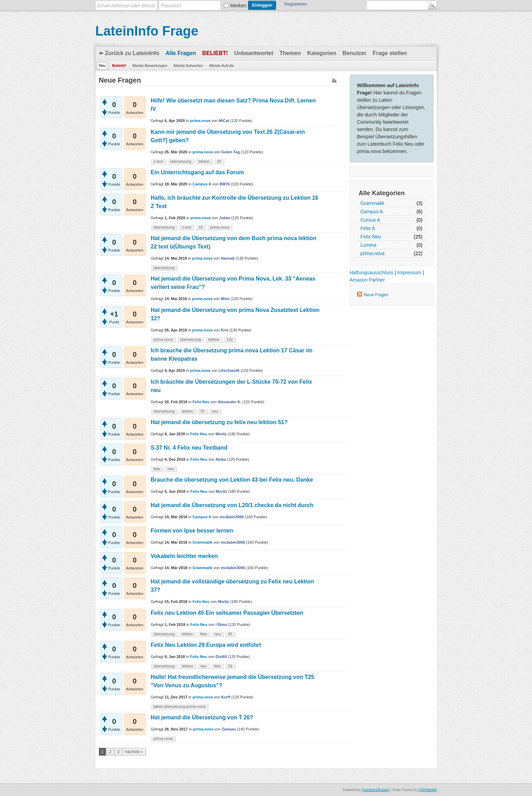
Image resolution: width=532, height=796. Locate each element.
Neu (102, 66)
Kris (225, 330)
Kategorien (322, 53)
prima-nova (220, 227)
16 (201, 227)
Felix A (368, 228)
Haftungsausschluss (372, 273)
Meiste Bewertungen (150, 66)
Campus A (372, 212)
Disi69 (221, 657)
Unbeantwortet (254, 53)
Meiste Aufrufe (222, 66)
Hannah (228, 258)
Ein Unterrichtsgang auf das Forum (198, 172)
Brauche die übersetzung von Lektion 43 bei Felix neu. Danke (232, 480)
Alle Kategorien (382, 193)
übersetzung (181, 161)
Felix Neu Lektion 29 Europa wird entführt (206, 645)
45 (230, 634)
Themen (290, 53)
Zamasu (229, 729)
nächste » (134, 752)
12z (230, 339)
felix (157, 469)
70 (202, 411)
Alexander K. (229, 402)
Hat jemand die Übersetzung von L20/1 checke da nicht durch (232, 505)
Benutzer (354, 53)
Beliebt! (215, 53)
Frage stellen (390, 53)
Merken (238, 6)
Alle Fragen (181, 53)
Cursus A (371, 220)
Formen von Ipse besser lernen (192, 531)
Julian (225, 218)
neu (215, 411)
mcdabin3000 (232, 517)
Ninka (221, 459)
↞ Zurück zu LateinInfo (129, 53)
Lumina (369, 245)
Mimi (225, 299)
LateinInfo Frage (147, 31)
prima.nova (373, 253)
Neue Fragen (376, 295)
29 (230, 666)
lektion (204, 161)
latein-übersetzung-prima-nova (180, 706)
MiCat (224, 121)
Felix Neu (371, 237)
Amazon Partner (367, 280)
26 (219, 161)
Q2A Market (428, 790)
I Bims (221, 625)
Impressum (409, 273)
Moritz (221, 434)
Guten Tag (231, 152)
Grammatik (372, 203)
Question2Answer (376, 790)
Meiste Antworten (188, 66)
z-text (158, 161)
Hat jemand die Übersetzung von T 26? (202, 717)
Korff (226, 697)
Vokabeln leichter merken (184, 556)
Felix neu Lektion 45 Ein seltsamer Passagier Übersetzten (227, 613)
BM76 (225, 184)
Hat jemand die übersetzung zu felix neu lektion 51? (219, 422)
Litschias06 (229, 370)
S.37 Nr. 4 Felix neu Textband (189, 448)
